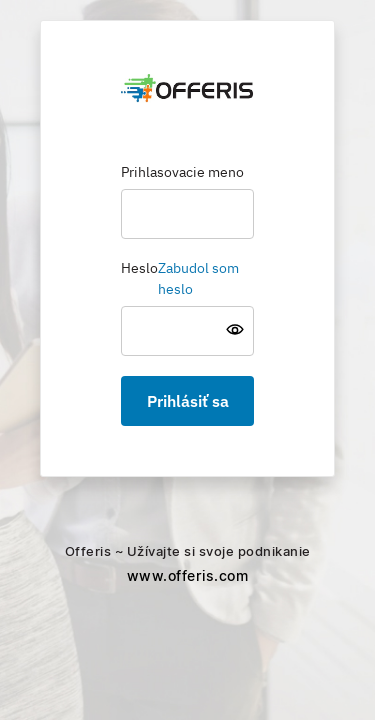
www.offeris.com (188, 576)
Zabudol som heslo (198, 279)
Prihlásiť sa (188, 401)
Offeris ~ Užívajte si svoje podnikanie (188, 565)
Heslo (139, 269)
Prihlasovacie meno (182, 173)
